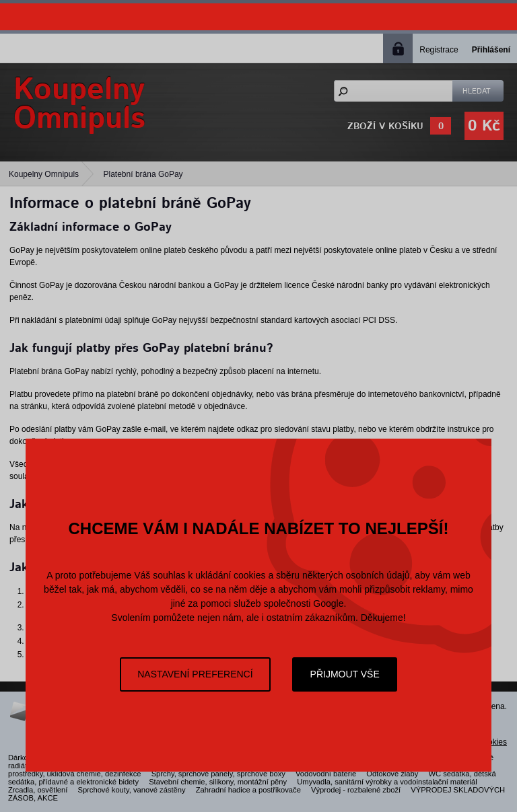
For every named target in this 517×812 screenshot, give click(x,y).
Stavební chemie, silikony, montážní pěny (218, 782)
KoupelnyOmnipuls (79, 104)
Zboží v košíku (385, 126)
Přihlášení (491, 50)
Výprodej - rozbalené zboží (356, 790)
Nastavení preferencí (195, 674)
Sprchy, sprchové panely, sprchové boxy (218, 774)
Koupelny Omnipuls (44, 174)
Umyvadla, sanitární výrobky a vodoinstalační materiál (387, 782)
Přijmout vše (345, 674)
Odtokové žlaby (392, 774)
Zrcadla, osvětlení (38, 790)
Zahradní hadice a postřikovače (248, 790)
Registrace (439, 50)
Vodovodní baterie (326, 774)
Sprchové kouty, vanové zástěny (131, 790)
